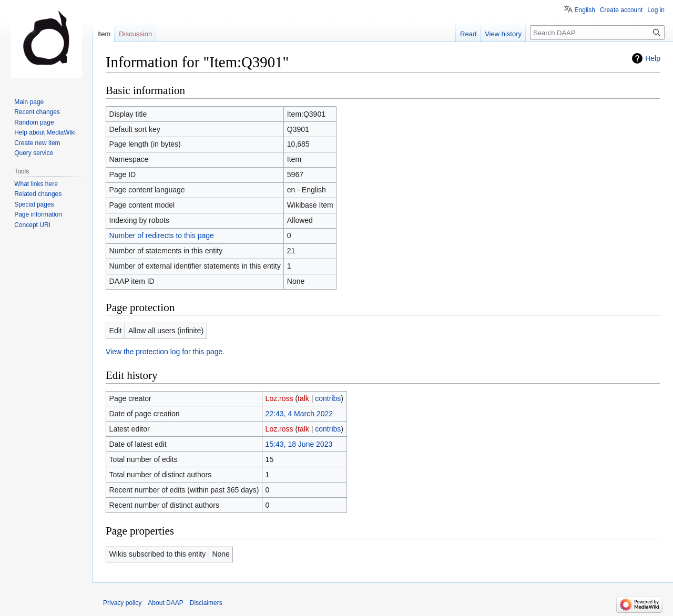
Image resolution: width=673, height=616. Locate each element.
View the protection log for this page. (165, 352)
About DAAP (165, 603)
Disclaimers (206, 603)
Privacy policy (122, 603)
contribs (328, 398)
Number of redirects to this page (162, 235)
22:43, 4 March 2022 (299, 414)
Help (653, 58)
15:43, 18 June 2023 (299, 444)
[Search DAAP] (597, 33)
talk (303, 398)
